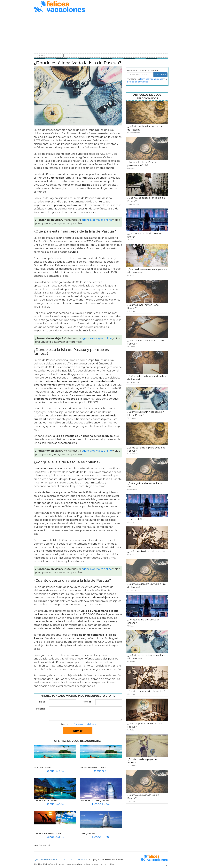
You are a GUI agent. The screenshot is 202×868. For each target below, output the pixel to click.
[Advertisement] (101, 33)
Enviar (78, 731)
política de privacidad (138, 82)
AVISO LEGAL (66, 859)
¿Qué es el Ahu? (136, 519)
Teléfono (87, 702)
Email (42, 702)
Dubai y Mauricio (88, 834)
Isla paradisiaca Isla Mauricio (93, 768)
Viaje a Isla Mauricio (43, 768)
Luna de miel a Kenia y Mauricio (48, 834)
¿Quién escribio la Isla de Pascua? (146, 552)
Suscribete (160, 75)
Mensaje (41, 709)
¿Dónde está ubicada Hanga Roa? (146, 691)
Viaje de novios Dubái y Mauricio (95, 801)
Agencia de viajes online (46, 859)
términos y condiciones (84, 724)
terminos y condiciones (151, 79)
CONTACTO (81, 859)
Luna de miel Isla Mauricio (46, 801)
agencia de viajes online (97, 220)
